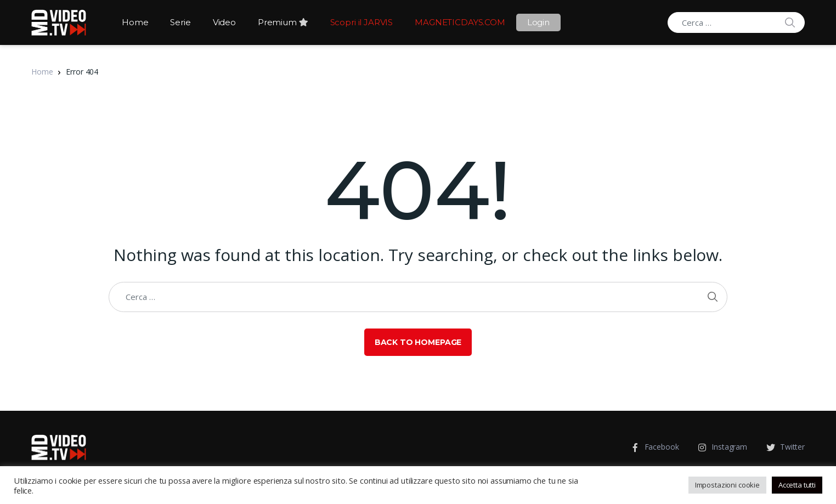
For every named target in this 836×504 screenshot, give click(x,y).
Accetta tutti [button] (797, 485)
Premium (283, 22)
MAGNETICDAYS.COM (460, 22)
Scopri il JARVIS (362, 22)
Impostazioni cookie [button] (727, 485)
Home (135, 22)
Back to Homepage (418, 342)
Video (224, 22)
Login (538, 22)
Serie (180, 22)
